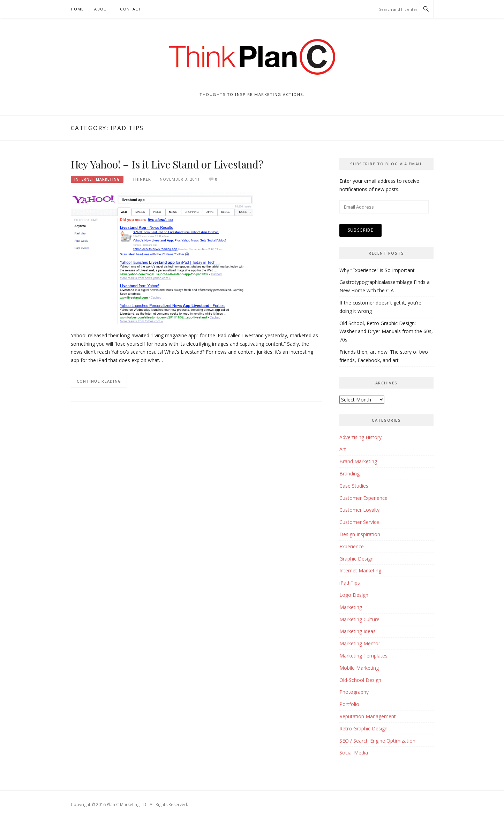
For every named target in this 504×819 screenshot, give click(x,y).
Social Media (354, 753)
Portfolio (349, 704)
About (102, 9)
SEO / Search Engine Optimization (377, 741)
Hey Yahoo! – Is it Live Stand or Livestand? (167, 164)
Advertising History (360, 437)
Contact (130, 9)
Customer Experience (363, 498)
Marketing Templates (363, 656)
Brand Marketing (358, 461)
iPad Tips (350, 583)
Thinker (142, 179)
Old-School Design (360, 680)
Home (77, 9)
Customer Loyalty (359, 510)
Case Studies (354, 486)
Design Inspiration (360, 534)
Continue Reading (99, 381)
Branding (349, 474)
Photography (354, 692)
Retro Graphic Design (363, 728)
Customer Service (359, 522)
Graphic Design (356, 559)
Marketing (351, 607)
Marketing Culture (359, 619)
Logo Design (354, 595)
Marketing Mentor (360, 643)
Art (343, 449)
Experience (352, 546)
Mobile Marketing (359, 668)
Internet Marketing (97, 179)
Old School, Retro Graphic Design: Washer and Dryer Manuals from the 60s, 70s (386, 332)
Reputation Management (368, 716)
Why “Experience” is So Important (377, 270)
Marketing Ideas (358, 631)
